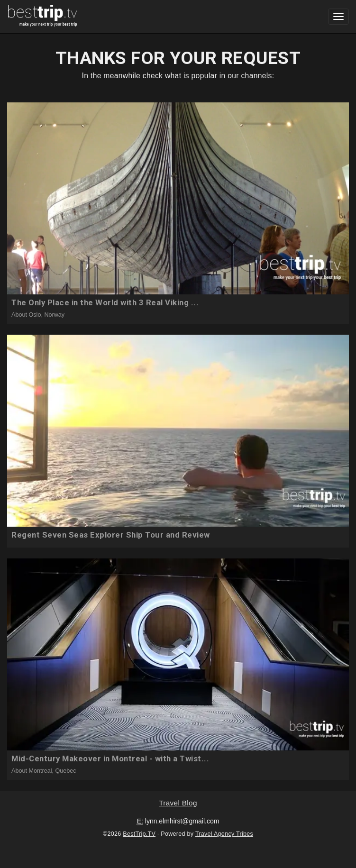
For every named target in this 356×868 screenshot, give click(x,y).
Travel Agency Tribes (224, 834)
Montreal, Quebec (53, 771)
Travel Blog (178, 803)
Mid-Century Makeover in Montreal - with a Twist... (110, 758)
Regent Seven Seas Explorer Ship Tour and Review (111, 535)
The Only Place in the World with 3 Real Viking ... (105, 302)
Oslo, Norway (47, 315)
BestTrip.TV (139, 834)
